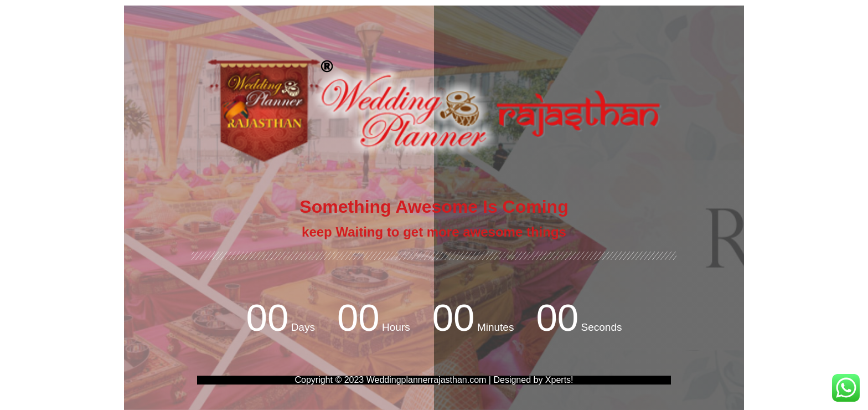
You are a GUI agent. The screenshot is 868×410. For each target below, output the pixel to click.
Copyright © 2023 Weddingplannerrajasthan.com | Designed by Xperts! (434, 380)
